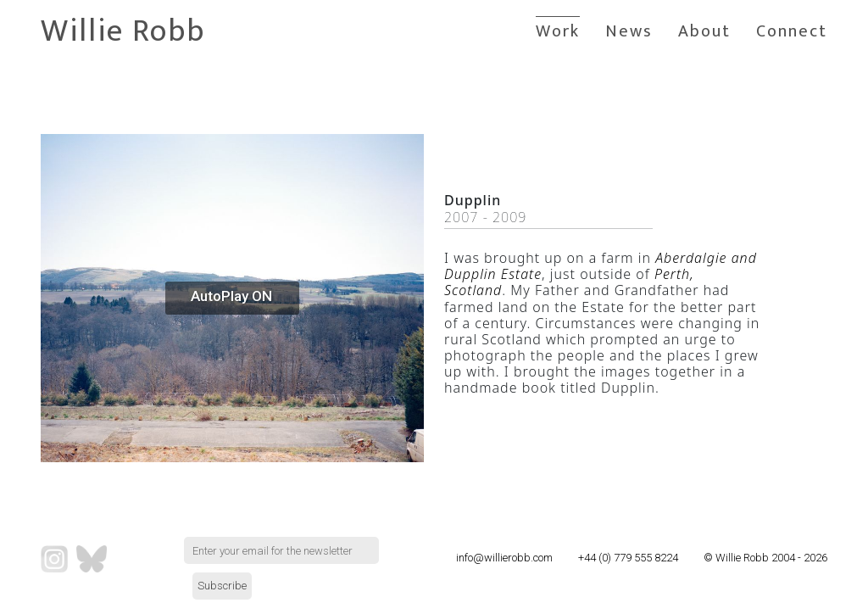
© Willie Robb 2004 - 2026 (765, 558)
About (704, 31)
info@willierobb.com (504, 558)
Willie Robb (123, 31)
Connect (792, 31)
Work (558, 31)
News (629, 31)
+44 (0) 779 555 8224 (628, 558)
